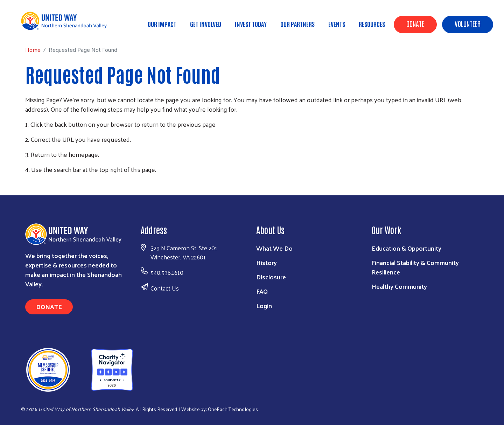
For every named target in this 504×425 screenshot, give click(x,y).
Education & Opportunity (407, 248)
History (267, 262)
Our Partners (297, 24)
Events (337, 24)
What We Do (274, 248)
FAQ (262, 291)
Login (264, 305)
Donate (415, 23)
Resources (372, 24)
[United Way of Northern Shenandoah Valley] (76, 369)
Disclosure (271, 277)
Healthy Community (399, 286)
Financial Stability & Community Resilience (415, 267)
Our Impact (162, 24)
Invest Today (251, 24)
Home (41, 28)
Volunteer (468, 23)
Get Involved (206, 24)
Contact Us (165, 288)
